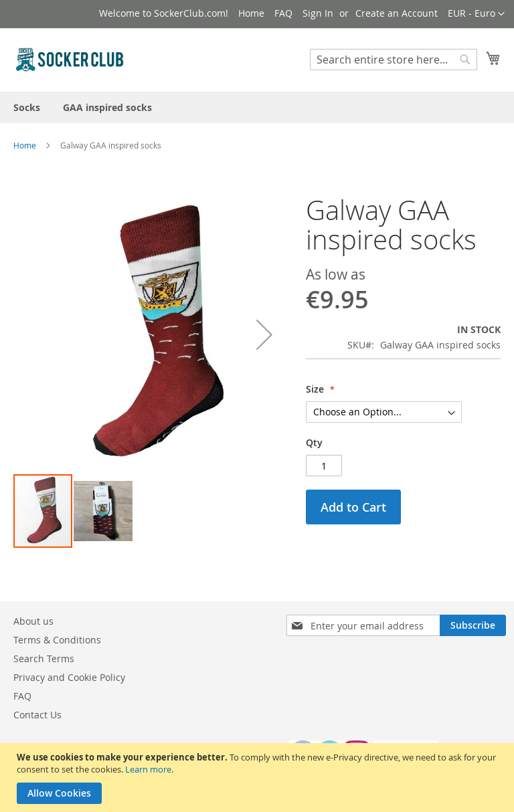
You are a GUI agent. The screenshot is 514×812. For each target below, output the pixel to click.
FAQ (283, 13)
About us (33, 621)
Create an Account (397, 13)
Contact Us (37, 715)
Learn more (148, 769)
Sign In (318, 13)
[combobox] (394, 60)
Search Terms (44, 658)
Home (251, 13)
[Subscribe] (473, 625)
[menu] (257, 107)
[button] (476, 14)
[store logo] (70, 59)
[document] (259, 778)
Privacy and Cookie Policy (69, 677)
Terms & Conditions (57, 640)
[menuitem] (27, 107)
